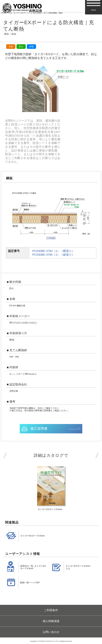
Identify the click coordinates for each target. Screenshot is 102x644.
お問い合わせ (51, 632)
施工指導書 (39, 429)
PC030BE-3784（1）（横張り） (53, 251)
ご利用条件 (51, 610)
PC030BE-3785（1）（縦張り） (53, 255)
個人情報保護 (51, 621)
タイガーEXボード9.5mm (32, 536)
